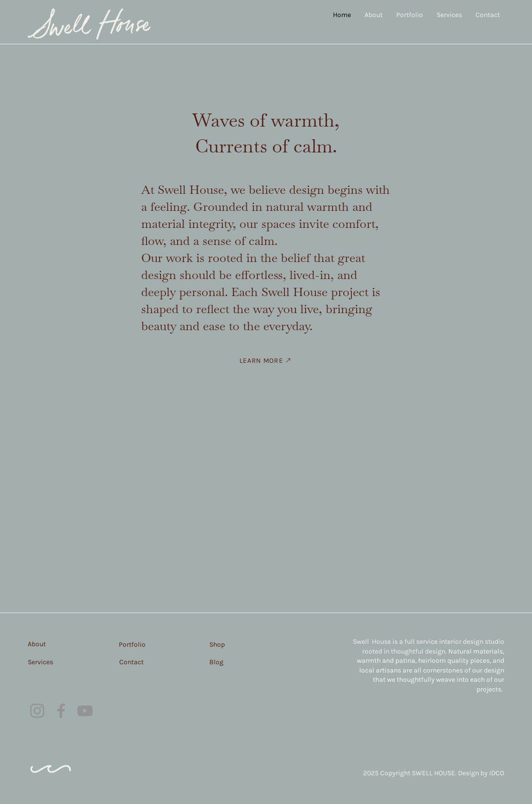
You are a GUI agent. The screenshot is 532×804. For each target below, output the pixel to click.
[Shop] (237, 644)
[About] (54, 644)
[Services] (54, 662)
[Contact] (145, 662)
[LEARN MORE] (266, 360)
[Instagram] (37, 711)
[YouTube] (85, 711)
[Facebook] (61, 711)
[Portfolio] (145, 644)
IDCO (497, 773)
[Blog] (237, 662)
